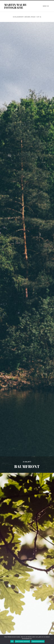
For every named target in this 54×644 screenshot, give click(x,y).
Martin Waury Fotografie (16, 6)
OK (12, 641)
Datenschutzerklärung (38, 641)
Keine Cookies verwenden (23, 641)
